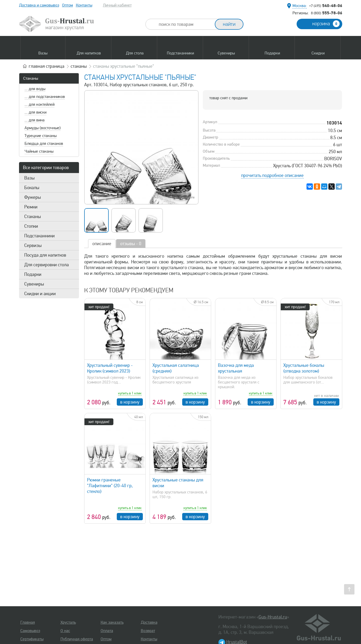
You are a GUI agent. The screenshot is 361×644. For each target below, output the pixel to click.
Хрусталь (68, 622)
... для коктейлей (39, 104)
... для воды (35, 89)
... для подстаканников (45, 97)
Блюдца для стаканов (44, 144)
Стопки (31, 226)
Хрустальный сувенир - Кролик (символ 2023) (110, 368)
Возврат (148, 631)
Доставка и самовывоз (39, 5)
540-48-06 (326, 5)
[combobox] (185, 24)
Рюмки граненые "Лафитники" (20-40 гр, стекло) (110, 486)
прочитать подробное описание (272, 175)
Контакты (84, 5)
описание (102, 244)
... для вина (35, 120)
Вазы (29, 178)
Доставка (149, 622)
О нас (65, 631)
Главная (28, 622)
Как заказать (112, 622)
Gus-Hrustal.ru (273, 617)
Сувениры (34, 284)
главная (47, 66)
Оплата (107, 631)
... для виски (35, 112)
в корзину (130, 402)
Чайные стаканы (39, 151)
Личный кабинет (117, 5)
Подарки (33, 274)
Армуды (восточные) (43, 128)
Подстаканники (39, 236)
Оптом (68, 5)
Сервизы (33, 245)
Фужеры (33, 197)
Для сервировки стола (47, 265)
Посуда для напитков (45, 255)
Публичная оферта (77, 639)
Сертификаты (32, 639)
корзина (326, 24)
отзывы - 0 (131, 244)
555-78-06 (327, 13)
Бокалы (32, 188)
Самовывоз (30, 631)
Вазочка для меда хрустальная (236, 368)
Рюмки (31, 207)
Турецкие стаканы (41, 136)
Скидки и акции (40, 294)
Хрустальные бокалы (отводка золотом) (304, 368)
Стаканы (31, 78)
